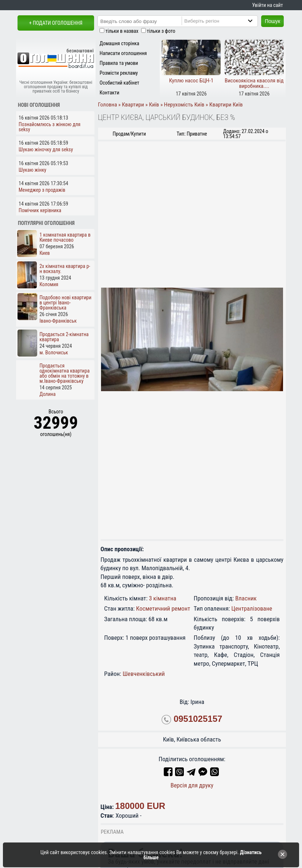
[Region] (226, 21)
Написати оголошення (123, 53)
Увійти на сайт (267, 5)
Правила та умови (119, 63)
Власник (246, 598)
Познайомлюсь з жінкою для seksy (50, 127)
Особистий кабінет (119, 83)
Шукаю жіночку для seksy (46, 149)
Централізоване (252, 608)
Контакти (109, 93)
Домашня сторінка (119, 43)
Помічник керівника (40, 210)
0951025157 (198, 719)
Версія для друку (192, 785)
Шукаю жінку (32, 170)
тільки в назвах (122, 31)
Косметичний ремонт (163, 608)
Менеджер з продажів (42, 190)
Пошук (272, 21)
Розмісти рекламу (119, 73)
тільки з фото (161, 31)
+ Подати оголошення (56, 23)
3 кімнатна (162, 598)
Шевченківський (144, 674)
